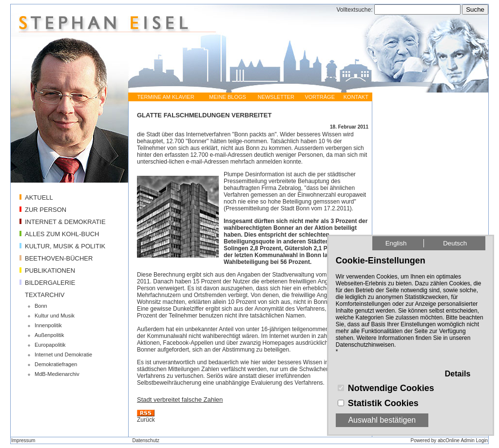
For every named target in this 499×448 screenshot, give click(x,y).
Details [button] (458, 374)
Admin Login (474, 440)
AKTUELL (39, 197)
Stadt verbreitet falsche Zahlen (180, 400)
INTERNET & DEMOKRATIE (65, 222)
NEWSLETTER (276, 97)
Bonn (41, 306)
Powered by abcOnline (435, 440)
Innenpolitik (48, 325)
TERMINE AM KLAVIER (165, 97)
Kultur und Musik (55, 316)
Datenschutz (146, 440)
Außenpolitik (49, 335)
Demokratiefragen (56, 364)
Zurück (146, 420)
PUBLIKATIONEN (50, 271)
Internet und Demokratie (63, 355)
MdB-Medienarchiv (57, 374)
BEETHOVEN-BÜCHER (59, 258)
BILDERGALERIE (50, 283)
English (396, 243)
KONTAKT (356, 97)
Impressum (23, 440)
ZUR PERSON (46, 210)
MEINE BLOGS (228, 97)
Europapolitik (50, 345)
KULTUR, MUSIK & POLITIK (65, 246)
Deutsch (455, 243)
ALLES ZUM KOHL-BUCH (62, 234)
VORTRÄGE (320, 97)
